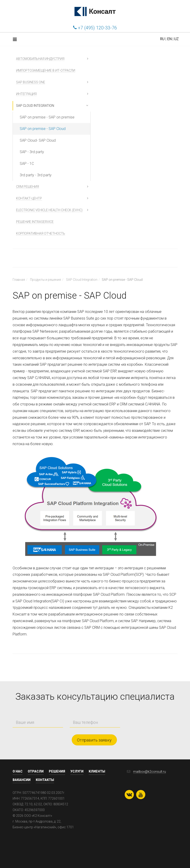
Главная (19, 280)
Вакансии (22, 780)
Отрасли (36, 771)
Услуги (77, 771)
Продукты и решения (45, 280)
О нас (18, 771)
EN (169, 39)
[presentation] (145, 719)
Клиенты (97, 771)
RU (162, 39)
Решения (57, 771)
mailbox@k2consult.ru (150, 772)
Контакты (45, 780)
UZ (176, 39)
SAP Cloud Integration (82, 280)
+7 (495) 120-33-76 (95, 28)
